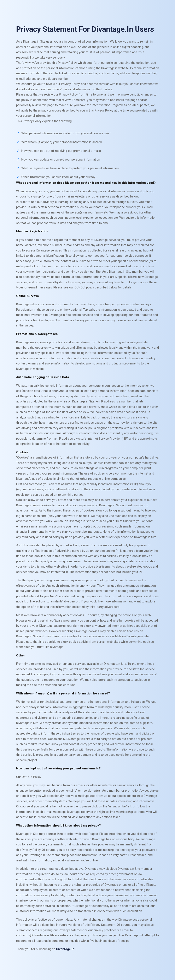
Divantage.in (65, 949)
